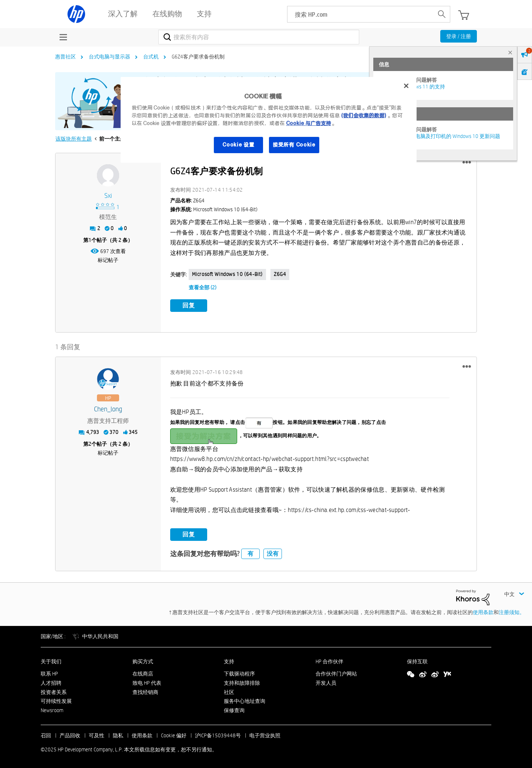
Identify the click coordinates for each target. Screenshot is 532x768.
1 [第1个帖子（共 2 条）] (90, 240)
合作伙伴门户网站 (336, 673)
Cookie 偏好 (174, 735)
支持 (229, 661)
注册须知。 (512, 612)
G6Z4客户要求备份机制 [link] (198, 57)
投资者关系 (54, 692)
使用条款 (483, 612)
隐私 (118, 735)
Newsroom (52, 710)
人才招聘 (51, 683)
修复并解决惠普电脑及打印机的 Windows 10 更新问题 (440, 136)
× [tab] (510, 52)
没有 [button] (273, 554)
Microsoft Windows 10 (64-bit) (227, 274)
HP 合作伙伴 (329, 661)
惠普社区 (65, 57)
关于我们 (51, 661)
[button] (467, 162)
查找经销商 (145, 692)
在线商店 (143, 673)
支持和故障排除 (242, 683)
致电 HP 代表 (147, 683)
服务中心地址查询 (245, 701)
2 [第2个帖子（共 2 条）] (90, 444)
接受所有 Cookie (294, 145)
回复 (189, 305)
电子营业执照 (265, 735)
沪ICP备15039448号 (218, 735)
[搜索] (259, 37)
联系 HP (49, 673)
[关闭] (406, 86)
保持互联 (417, 661)
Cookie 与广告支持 (309, 123)
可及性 (97, 735)
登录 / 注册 (459, 36)
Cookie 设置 (238, 145)
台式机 (151, 57)
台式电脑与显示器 (110, 57)
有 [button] (250, 554)
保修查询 (234, 710)
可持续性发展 (56, 701)
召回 (46, 735)
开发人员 (326, 683)
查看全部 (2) (203, 287)
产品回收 (70, 735)
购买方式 (143, 661)
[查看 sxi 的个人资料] (108, 196)
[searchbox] (361, 14)
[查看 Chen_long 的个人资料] (108, 409)
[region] (269, 120)
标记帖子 (108, 260)
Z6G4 (280, 274)
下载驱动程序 (239, 673)
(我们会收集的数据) (363, 115)
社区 (229, 692)
